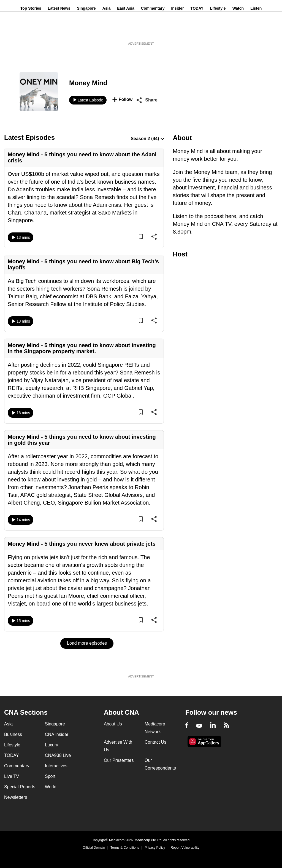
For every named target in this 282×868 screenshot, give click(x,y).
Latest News (59, 31)
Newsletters (16, 797)
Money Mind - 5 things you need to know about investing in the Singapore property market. (82, 348)
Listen (256, 31)
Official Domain (94, 848)
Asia (107, 31)
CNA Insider (57, 734)
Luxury (51, 745)
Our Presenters (119, 760)
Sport (50, 776)
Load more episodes (87, 643)
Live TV (12, 776)
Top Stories (31, 31)
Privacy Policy (155, 848)
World (51, 787)
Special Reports (20, 787)
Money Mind (88, 83)
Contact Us (155, 742)
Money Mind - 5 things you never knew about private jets (82, 544)
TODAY (197, 31)
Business (13, 734)
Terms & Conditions (125, 848)
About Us (113, 724)
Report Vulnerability (185, 848)
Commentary (153, 31)
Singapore (86, 31)
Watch (238, 31)
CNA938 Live (58, 755)
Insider (177, 31)
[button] (122, 100)
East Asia (126, 31)
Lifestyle (218, 31)
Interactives (56, 766)
